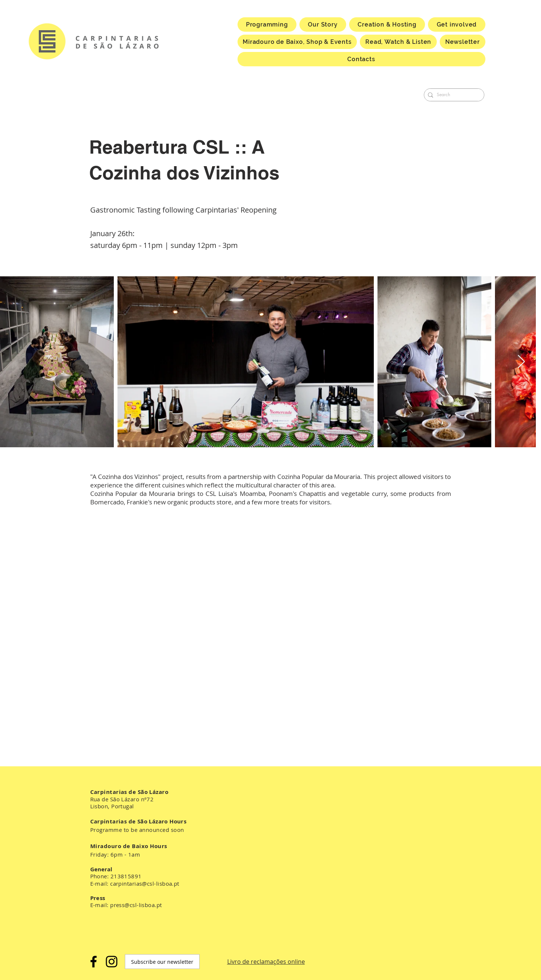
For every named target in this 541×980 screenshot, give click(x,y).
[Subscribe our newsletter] (162, 962)
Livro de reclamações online (266, 962)
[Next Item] (521, 362)
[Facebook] (94, 962)
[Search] (453, 95)
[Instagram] (112, 962)
